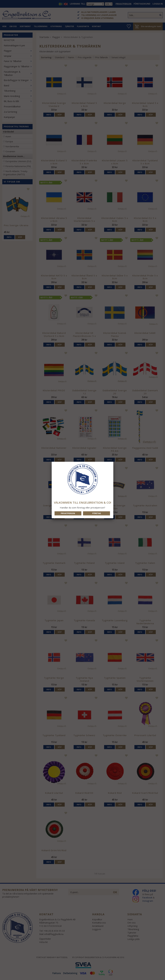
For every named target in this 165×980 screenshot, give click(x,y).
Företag (97, 513)
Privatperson (68, 513)
